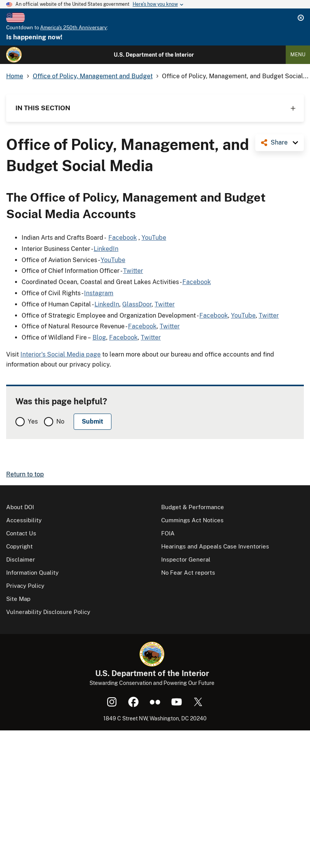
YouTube (154, 238)
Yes (33, 421)
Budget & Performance (193, 507)
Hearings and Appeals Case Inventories (215, 546)
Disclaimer (21, 559)
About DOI (20, 507)
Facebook (123, 238)
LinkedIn (106, 249)
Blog (99, 337)
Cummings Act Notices (192, 520)
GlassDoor (137, 304)
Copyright (19, 546)
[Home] (14, 55)
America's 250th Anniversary (73, 28)
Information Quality (32, 573)
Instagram (99, 293)
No (60, 421)
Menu (298, 55)
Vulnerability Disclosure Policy (48, 612)
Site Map (18, 599)
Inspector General (186, 559)
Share (279, 142)
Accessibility (24, 520)
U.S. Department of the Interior (154, 55)
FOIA (168, 533)
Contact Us (21, 533)
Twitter (133, 271)
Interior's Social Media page (61, 354)
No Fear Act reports (188, 573)
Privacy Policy (25, 586)
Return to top (25, 474)
